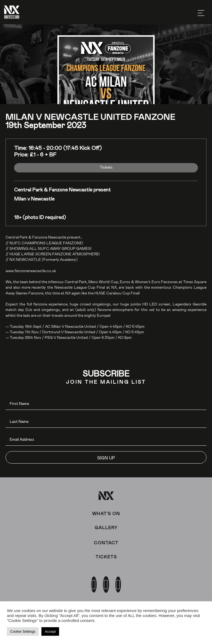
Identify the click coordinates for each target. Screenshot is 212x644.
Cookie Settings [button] (23, 631)
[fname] (106, 404)
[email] (106, 439)
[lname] (106, 422)
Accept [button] (50, 631)
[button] (106, 457)
